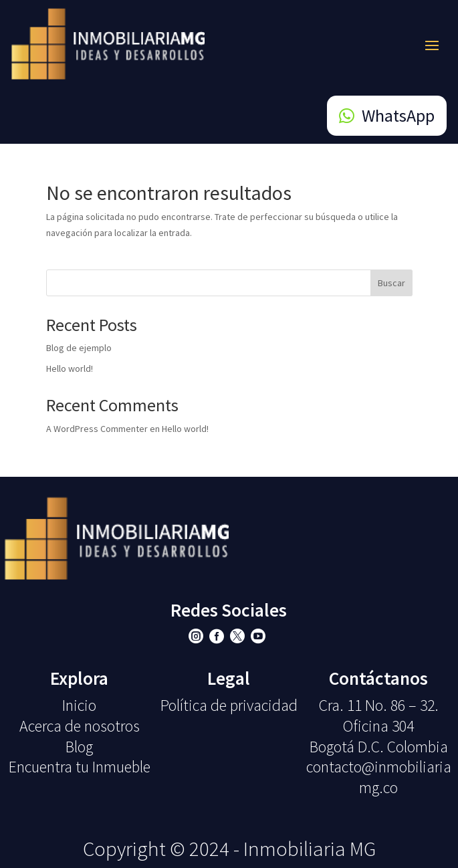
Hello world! (70, 368)
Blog (79, 747)
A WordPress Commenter (97, 429)
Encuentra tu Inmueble (80, 767)
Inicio (79, 705)
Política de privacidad (229, 705)
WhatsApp (398, 115)
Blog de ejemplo (79, 348)
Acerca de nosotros (80, 726)
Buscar (391, 283)
